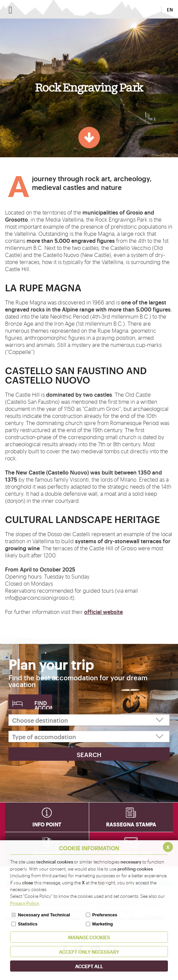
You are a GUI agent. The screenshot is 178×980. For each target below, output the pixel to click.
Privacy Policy (25, 903)
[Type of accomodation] (89, 737)
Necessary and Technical (44, 915)
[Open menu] (10, 10)
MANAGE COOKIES (89, 937)
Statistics (28, 924)
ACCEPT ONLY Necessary (89, 952)
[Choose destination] (89, 720)
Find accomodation (43, 704)
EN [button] (170, 9)
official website (103, 612)
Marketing (102, 924)
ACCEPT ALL (89, 966)
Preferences (105, 915)
